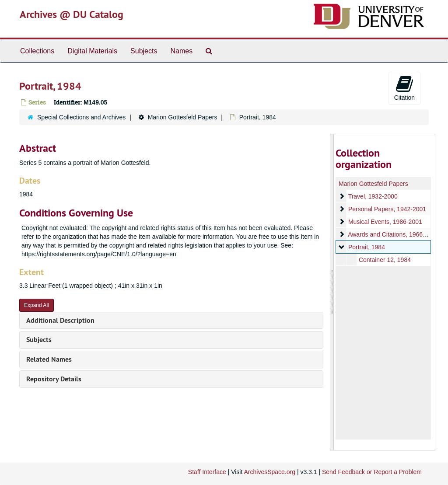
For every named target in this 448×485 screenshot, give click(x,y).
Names (181, 51)
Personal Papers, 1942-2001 (387, 209)
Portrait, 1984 (366, 247)
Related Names (49, 359)
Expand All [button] (37, 305)
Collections (37, 51)
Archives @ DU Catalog (72, 14)
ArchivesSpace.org (269, 472)
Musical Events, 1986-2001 (385, 222)
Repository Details (54, 379)
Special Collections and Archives (81, 117)
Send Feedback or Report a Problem (372, 472)
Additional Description (60, 320)
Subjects (144, 51)
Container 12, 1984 (384, 260)
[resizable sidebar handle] (332, 292)
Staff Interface (207, 472)
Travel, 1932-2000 (373, 196)
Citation (404, 88)
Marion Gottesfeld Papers (183, 117)
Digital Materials (92, 51)
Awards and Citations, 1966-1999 (393, 234)
